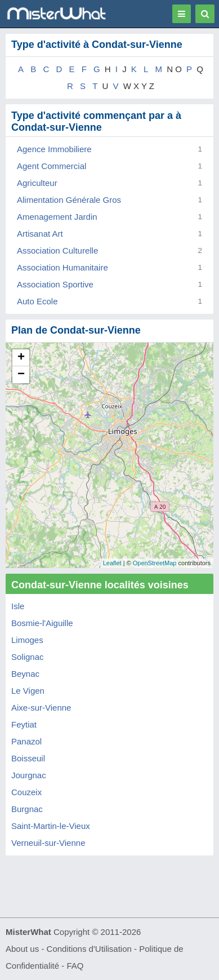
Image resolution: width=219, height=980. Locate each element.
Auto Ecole (37, 301)
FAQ (75, 966)
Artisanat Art (40, 234)
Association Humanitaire (62, 267)
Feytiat (24, 724)
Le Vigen (28, 691)
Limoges (27, 640)
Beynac (25, 674)
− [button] (21, 375)
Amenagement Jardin (57, 217)
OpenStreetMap (155, 563)
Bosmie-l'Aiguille (42, 623)
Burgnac (27, 809)
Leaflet (112, 563)
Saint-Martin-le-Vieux (51, 826)
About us (22, 949)
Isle (18, 606)
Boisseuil (28, 758)
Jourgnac (29, 775)
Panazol (26, 741)
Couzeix (26, 792)
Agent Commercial (52, 166)
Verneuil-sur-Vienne (48, 843)
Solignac (28, 657)
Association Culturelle (57, 250)
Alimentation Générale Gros (69, 200)
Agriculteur (37, 183)
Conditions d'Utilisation (89, 949)
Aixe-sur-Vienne (41, 708)
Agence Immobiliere (54, 149)
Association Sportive (55, 284)
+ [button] (21, 358)
